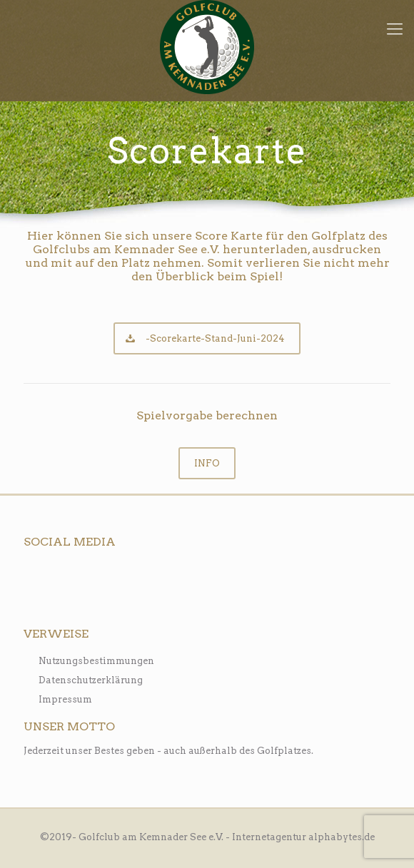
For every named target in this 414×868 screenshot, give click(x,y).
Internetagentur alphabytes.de (303, 837)
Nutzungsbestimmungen (96, 661)
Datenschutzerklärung (91, 680)
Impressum (65, 699)
